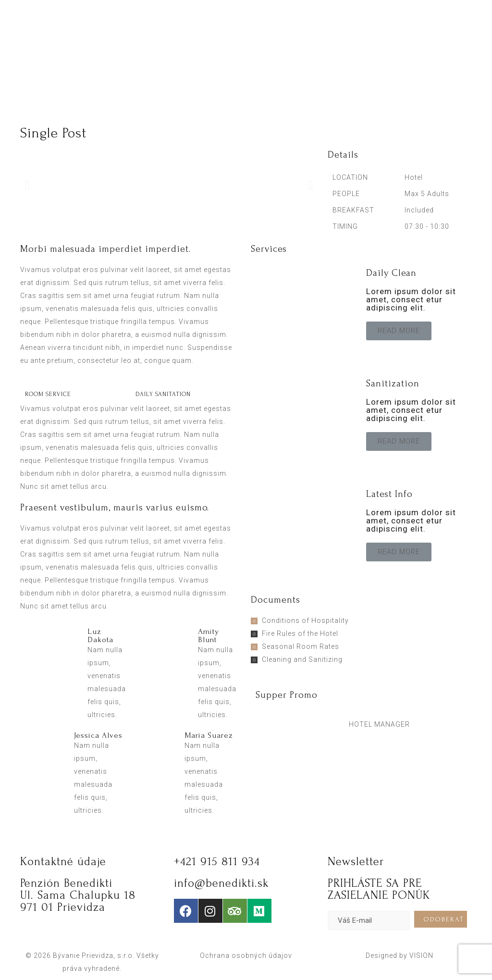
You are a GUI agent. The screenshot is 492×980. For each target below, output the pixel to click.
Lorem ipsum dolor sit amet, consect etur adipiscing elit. (411, 299)
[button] (399, 331)
